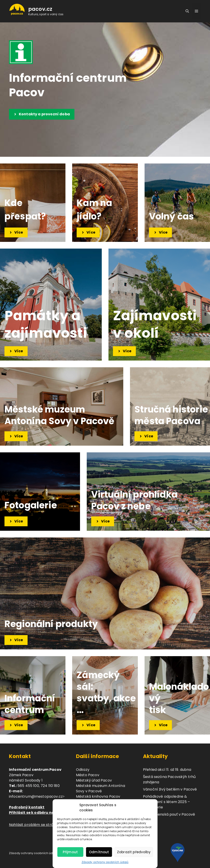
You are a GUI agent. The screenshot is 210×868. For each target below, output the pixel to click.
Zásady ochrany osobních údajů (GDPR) (39, 853)
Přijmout (70, 852)
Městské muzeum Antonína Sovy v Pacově (101, 788)
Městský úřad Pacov (94, 780)
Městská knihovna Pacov (98, 796)
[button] (187, 11)
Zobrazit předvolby (134, 852)
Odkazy (83, 770)
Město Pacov (88, 775)
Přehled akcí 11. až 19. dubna (167, 770)
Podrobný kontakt (27, 807)
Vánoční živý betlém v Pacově (170, 789)
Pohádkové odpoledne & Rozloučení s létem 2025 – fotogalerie (166, 802)
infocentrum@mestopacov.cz (36, 796)
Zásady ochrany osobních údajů (105, 862)
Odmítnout (99, 852)
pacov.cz (40, 9)
